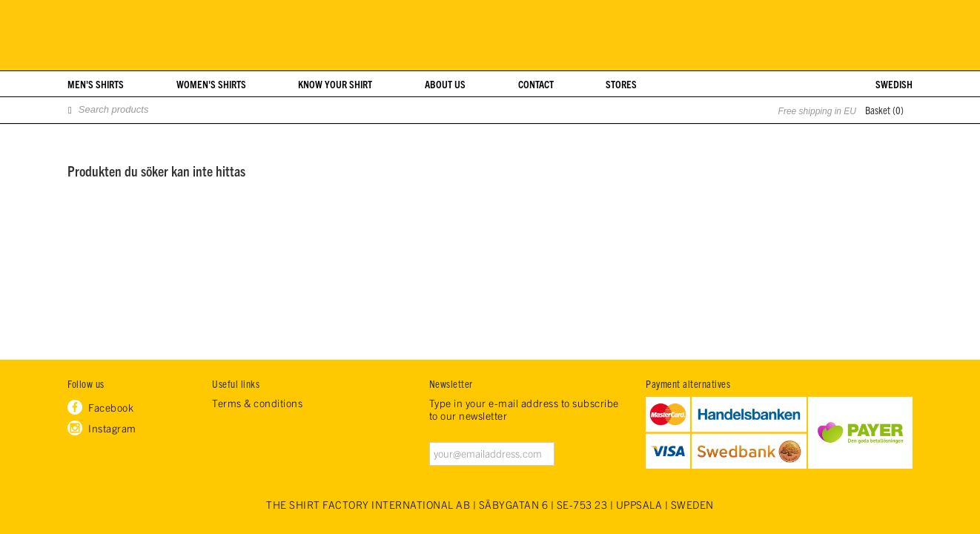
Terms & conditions (257, 403)
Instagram (112, 428)
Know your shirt (335, 84)
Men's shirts (96, 84)
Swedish (894, 84)
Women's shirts (211, 84)
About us (445, 84)
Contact (536, 84)
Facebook (111, 407)
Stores (621, 84)
